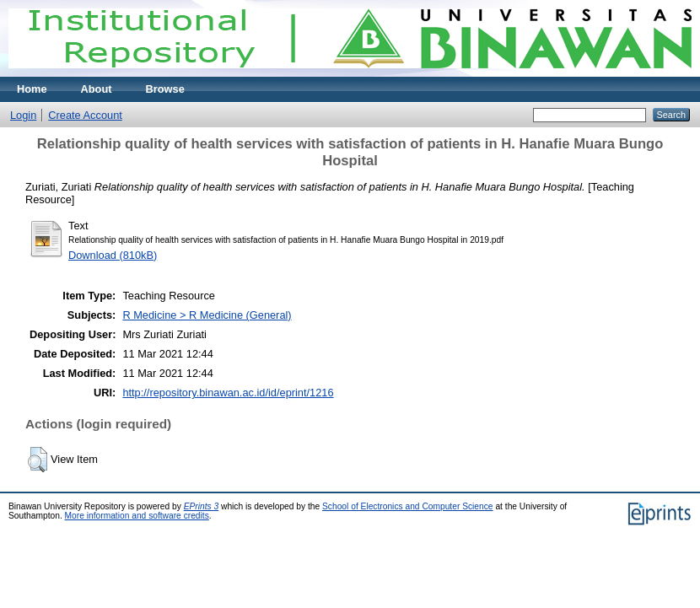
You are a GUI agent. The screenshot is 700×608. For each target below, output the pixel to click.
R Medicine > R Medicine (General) (207, 315)
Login (23, 115)
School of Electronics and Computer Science (408, 506)
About (97, 89)
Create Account (85, 115)
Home (32, 89)
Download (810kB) (113, 255)
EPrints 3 (202, 506)
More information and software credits (137, 516)
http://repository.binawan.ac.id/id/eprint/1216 (228, 393)
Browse (165, 89)
